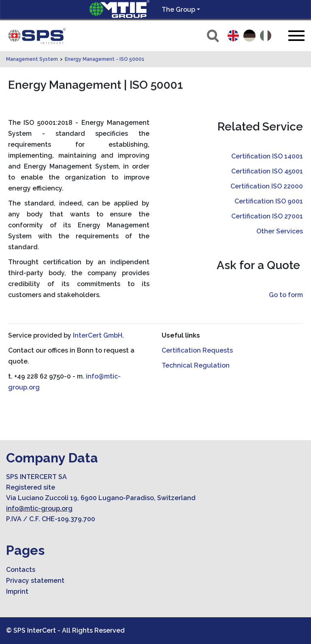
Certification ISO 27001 (267, 216)
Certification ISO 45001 (267, 171)
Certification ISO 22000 (267, 186)
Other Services (280, 231)
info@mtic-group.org (39, 508)
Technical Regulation (196, 365)
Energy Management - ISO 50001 (105, 59)
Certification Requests (197, 350)
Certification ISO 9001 (269, 201)
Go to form (286, 295)
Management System (32, 59)
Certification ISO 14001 (267, 156)
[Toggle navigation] (296, 35)
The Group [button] (178, 10)
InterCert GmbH (98, 335)
